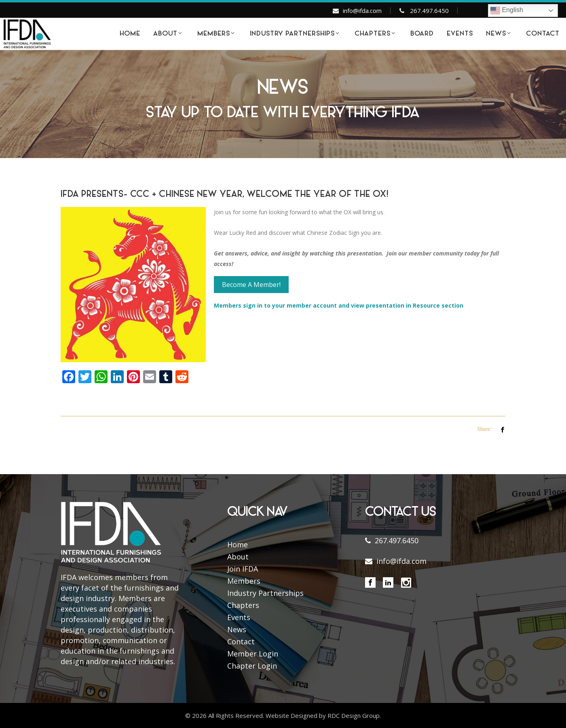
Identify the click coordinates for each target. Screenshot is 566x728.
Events (239, 617)
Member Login (253, 654)
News (237, 629)
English (507, 11)
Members (244, 581)
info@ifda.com (362, 11)
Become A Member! (251, 285)
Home (238, 544)
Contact (241, 641)
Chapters (243, 605)
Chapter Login (252, 666)
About (238, 557)
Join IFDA (243, 569)
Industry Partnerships (265, 593)
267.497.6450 (429, 11)
